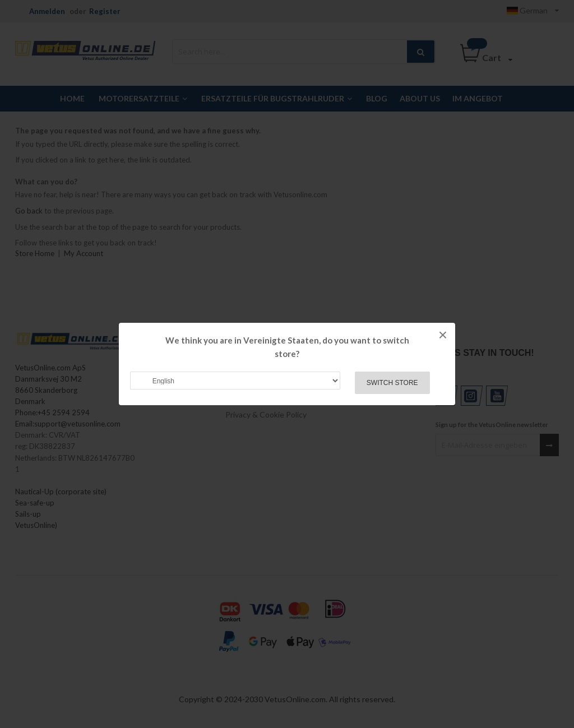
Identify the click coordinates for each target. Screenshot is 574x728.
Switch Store (392, 383)
